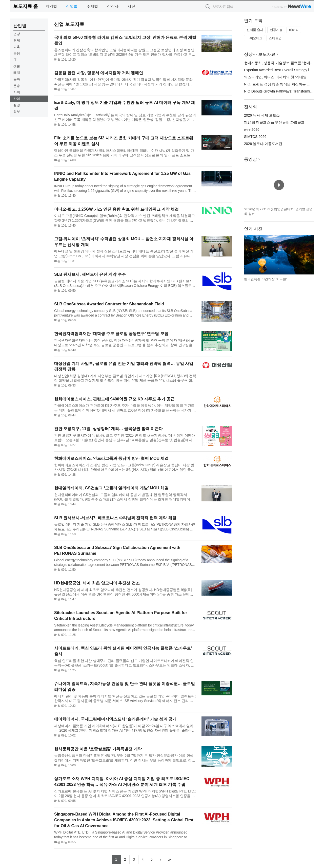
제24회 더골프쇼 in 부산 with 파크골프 (274, 122)
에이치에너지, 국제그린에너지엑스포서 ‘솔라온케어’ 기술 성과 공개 (115, 719)
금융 (17, 53)
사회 (17, 92)
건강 (17, 34)
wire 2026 (252, 130)
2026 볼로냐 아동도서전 (263, 144)
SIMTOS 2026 (255, 137)
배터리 (294, 30)
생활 (17, 66)
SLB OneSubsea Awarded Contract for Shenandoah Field (109, 304)
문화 (17, 79)
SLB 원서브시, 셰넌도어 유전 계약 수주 (90, 274)
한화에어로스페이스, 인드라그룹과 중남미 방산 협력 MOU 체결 (111, 458)
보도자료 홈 (25, 6)
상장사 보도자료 (260, 54)
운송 (17, 86)
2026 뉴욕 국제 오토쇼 (262, 115)
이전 (248, 255)
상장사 (113, 6)
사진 (131, 6)
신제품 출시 (255, 30)
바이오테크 (255, 38)
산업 (17, 99)
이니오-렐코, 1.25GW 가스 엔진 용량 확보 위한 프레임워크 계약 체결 (116, 209)
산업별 (72, 6)
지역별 (51, 6)
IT (15, 60)
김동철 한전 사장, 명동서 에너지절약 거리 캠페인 (99, 73)
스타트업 (275, 38)
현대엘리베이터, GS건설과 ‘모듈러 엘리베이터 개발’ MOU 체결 (111, 488)
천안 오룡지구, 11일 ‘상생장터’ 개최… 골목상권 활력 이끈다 (108, 429)
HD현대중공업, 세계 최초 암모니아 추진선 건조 (97, 583)
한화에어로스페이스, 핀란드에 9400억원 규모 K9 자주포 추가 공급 (114, 399)
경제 (17, 40)
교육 (17, 47)
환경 (17, 105)
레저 (17, 73)
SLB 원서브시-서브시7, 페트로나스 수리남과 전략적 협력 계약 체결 (115, 518)
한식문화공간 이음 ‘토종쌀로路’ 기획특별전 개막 (98, 749)
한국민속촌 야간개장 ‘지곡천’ (265, 279)
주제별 (92, 6)
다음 (310, 255)
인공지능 (276, 30)
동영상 (250, 159)
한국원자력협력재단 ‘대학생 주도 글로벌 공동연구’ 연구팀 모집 (111, 334)
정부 (17, 112)
